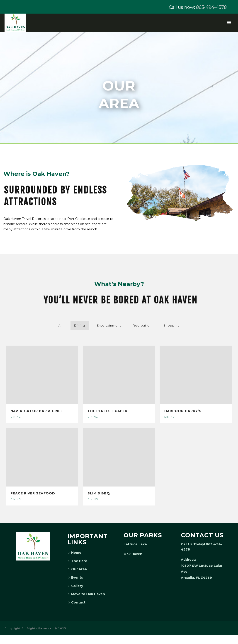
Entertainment (109, 325)
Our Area (78, 569)
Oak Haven (133, 554)
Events (76, 577)
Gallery (76, 586)
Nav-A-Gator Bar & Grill (37, 411)
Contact (77, 602)
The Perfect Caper (107, 411)
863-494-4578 (211, 7)
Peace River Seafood (33, 493)
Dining (80, 325)
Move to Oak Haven (87, 594)
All (60, 325)
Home (75, 553)
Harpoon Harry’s (183, 411)
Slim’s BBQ (99, 493)
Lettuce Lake (135, 544)
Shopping (172, 325)
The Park (78, 561)
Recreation (142, 325)
